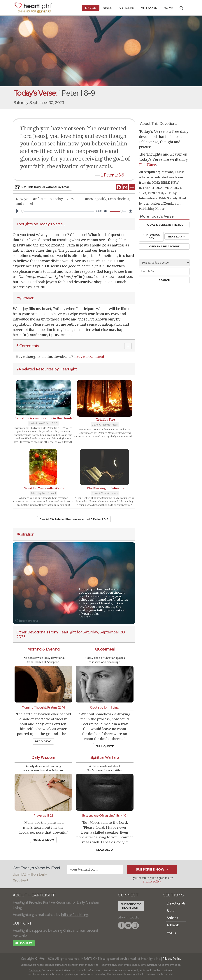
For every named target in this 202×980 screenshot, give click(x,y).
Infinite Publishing (74, 915)
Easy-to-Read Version (102, 965)
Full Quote (105, 746)
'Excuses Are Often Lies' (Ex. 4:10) (105, 816)
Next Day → (177, 237)
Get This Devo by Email (42, 187)
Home (172, 932)
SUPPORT (22, 923)
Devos (91, 8)
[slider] (58, 211)
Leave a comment (89, 356)
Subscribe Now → (152, 869)
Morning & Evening (43, 649)
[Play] (17, 211)
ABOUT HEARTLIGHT (35, 895)
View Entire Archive (164, 246)
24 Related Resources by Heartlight (47, 369)
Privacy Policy (152, 882)
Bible (107, 8)
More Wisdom (43, 840)
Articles (126, 8)
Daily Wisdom (43, 757)
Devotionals (176, 903)
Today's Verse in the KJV (164, 225)
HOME (168, 8)
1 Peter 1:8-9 (113, 175)
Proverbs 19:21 (43, 816)
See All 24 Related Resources (74, 519)
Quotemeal (105, 649)
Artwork (149, 8)
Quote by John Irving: (105, 707)
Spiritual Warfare (105, 757)
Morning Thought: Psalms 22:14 (43, 707)
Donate (24, 944)
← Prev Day (151, 236)
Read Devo (43, 741)
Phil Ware (147, 165)
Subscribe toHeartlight (131, 906)
